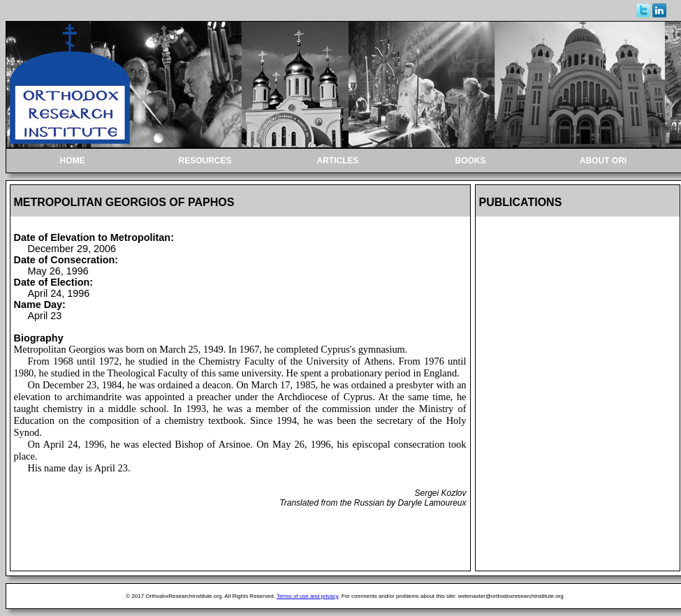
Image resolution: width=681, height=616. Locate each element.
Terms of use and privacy (307, 596)
